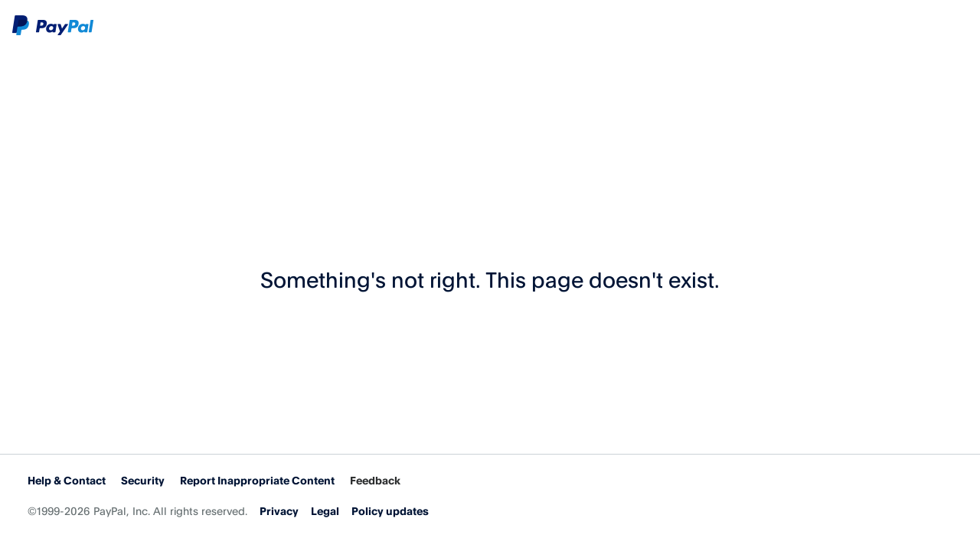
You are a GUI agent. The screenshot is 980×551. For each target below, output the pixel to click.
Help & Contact (67, 480)
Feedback (375, 480)
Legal (325, 511)
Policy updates (390, 511)
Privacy (279, 511)
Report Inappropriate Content (257, 480)
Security (143, 480)
